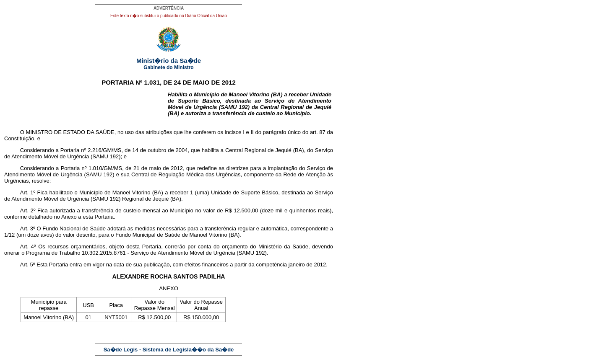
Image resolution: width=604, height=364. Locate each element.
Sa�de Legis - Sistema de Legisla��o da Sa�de (169, 350)
